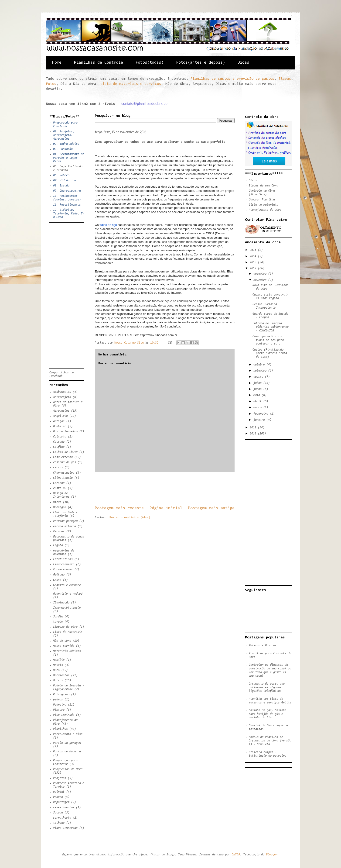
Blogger (272, 855)
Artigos (59, 421)
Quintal (59, 792)
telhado (59, 823)
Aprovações (61, 411)
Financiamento (64, 564)
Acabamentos (62, 392)
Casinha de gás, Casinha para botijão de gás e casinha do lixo (268, 714)
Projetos (60, 778)
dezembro (261, 274)
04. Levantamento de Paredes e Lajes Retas (69, 158)
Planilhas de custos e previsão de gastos (232, 79)
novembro (261, 280)
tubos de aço (108, 225)
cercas (58, 467)
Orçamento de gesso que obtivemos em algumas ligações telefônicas (267, 687)
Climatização (63, 478)
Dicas (243, 63)
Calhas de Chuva (65, 452)
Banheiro (60, 426)
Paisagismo (61, 694)
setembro (261, 371)
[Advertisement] (180, 489)
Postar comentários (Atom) (130, 518)
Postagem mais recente (119, 508)
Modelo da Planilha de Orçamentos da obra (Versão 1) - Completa (270, 741)
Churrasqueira (64, 473)
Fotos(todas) (150, 63)
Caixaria (60, 437)
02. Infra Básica (66, 144)
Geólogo (59, 575)
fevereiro (262, 414)
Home (57, 63)
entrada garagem (65, 521)
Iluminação (61, 603)
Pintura (59, 710)
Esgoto (58, 545)
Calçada (59, 442)
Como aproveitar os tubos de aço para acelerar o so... (268, 340)
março (258, 408)
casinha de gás (65, 462)
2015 (254, 250)
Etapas (285, 79)
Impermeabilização (67, 608)
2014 (254, 256)
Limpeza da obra (65, 627)
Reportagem (61, 802)
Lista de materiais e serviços (131, 84)
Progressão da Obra (68, 769)
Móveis (58, 665)
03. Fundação (63, 149)
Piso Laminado (64, 715)
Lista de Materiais (68, 632)
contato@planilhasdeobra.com (146, 104)
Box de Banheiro (65, 432)
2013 (254, 262)
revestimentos (64, 808)
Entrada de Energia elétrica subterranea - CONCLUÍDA (271, 327)
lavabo (58, 622)
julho (258, 383)
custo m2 (60, 488)
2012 (254, 268)
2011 (254, 428)
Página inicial (166, 508)
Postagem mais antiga (211, 508)
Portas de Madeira (67, 752)
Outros (58, 680)
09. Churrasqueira (67, 191)
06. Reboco (61, 175)
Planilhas (60, 729)
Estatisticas (63, 559)
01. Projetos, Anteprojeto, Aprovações (64, 135)
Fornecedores (63, 570)
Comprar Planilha (262, 200)
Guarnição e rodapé (68, 594)
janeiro (260, 420)
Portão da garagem (67, 743)
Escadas (59, 532)
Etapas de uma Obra (263, 186)
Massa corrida (64, 646)
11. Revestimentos (67, 205)
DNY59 (236, 855)
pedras (58, 700)
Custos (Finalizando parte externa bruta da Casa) (270, 353)
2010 (254, 434)
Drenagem (60, 507)
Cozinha (59, 483)
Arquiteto (60, 416)
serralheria (62, 818)
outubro (260, 365)
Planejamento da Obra (265, 210)
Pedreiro (60, 705)
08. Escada (61, 186)
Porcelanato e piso (68, 734)
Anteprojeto (62, 397)
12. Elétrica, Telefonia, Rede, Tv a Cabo (69, 214)
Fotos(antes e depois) (201, 63)
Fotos (51, 84)
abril (258, 401)
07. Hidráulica (65, 181)
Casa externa (63, 457)
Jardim (58, 617)
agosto (259, 377)
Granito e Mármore (67, 585)
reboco (58, 797)
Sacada (58, 813)
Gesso (57, 580)
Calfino (59, 447)
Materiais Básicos (67, 651)
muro (56, 670)
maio (257, 395)
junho (258, 389)
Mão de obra (62, 641)
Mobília (59, 660)
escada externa (65, 526)
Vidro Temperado (65, 828)
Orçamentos (61, 675)
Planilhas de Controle (99, 63)
